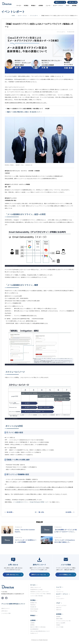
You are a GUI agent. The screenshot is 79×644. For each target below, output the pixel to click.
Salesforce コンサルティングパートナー (40, 592)
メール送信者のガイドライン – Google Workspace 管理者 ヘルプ (31, 502)
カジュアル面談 (60, 627)
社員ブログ (59, 610)
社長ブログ (59, 608)
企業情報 (41, 6)
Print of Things (34, 611)
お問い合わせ (72, 2)
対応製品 (26, 6)
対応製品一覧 (33, 603)
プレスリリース (60, 592)
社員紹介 (58, 625)
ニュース (48, 6)
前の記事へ (10, 512)
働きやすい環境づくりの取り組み (38, 627)
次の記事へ (69, 512)
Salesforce (33, 605)
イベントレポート (34, 16)
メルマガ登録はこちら (65, 575)
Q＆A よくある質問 (61, 623)
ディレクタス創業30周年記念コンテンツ (13, 604)
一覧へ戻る (41, 512)
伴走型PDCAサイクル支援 (36, 590)
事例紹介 (33, 6)
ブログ (67, 6)
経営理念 (32, 625)
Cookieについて (34, 633)
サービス (19, 6)
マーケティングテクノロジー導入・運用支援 (41, 594)
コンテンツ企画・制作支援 (36, 596)
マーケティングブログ (61, 605)
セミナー (58, 596)
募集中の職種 (59, 619)
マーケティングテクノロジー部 (63, 621)
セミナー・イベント (58, 6)
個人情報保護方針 (34, 629)
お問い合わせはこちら (13, 575)
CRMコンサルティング (36, 587)
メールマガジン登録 (6, 613)
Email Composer (34, 609)
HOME (13, 16)
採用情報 (74, 6)
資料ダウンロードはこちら (39, 575)
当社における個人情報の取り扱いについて (40, 631)
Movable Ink (33, 607)
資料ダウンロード (59, 2)
